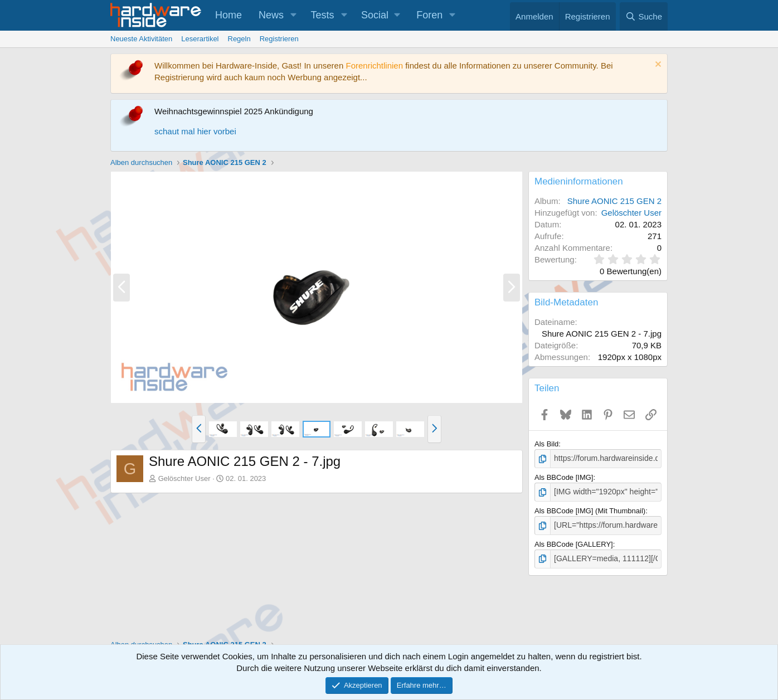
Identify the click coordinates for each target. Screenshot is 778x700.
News (271, 15)
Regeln (239, 39)
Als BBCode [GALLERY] (574, 541)
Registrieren (279, 39)
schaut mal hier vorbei (195, 131)
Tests (323, 15)
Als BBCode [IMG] (564, 477)
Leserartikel (200, 39)
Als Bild (546, 444)
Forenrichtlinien (374, 65)
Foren (429, 15)
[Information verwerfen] (657, 65)
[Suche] (644, 16)
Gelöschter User (184, 478)
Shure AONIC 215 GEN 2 (614, 201)
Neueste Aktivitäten (141, 39)
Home (228, 15)
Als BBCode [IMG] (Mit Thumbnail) (590, 509)
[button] (294, 15)
